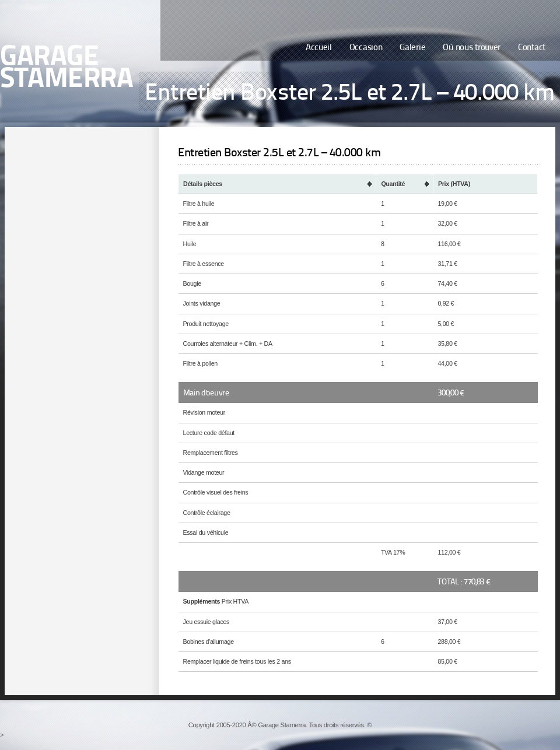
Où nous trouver (472, 48)
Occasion (366, 48)
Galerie (412, 48)
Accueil (319, 48)
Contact (532, 48)
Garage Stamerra (66, 69)
